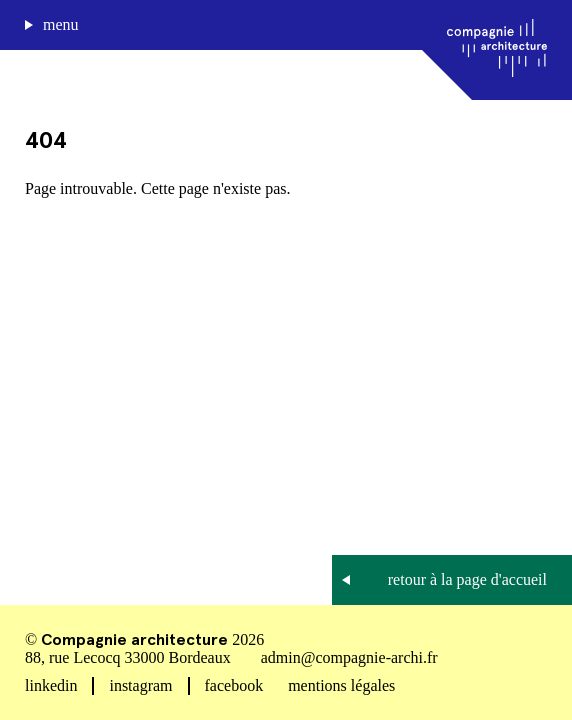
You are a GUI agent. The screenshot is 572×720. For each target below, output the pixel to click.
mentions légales (341, 685)
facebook (234, 685)
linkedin (51, 685)
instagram (140, 685)
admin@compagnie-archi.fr (349, 657)
